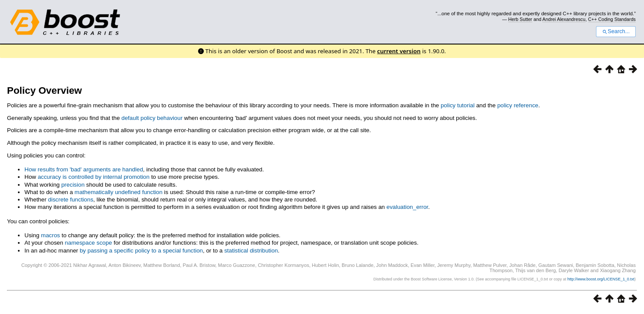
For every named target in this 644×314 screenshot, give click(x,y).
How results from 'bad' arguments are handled (84, 169)
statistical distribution (251, 251)
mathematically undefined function (119, 192)
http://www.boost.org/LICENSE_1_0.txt (601, 279)
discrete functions (71, 200)
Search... (616, 31)
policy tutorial (458, 105)
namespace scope (89, 243)
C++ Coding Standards (612, 19)
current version (399, 51)
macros (51, 235)
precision (73, 185)
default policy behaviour (152, 118)
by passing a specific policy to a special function (141, 251)
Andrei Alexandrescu (564, 19)
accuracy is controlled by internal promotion (93, 177)
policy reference (518, 105)
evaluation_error (408, 207)
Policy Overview (45, 90)
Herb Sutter (520, 19)
